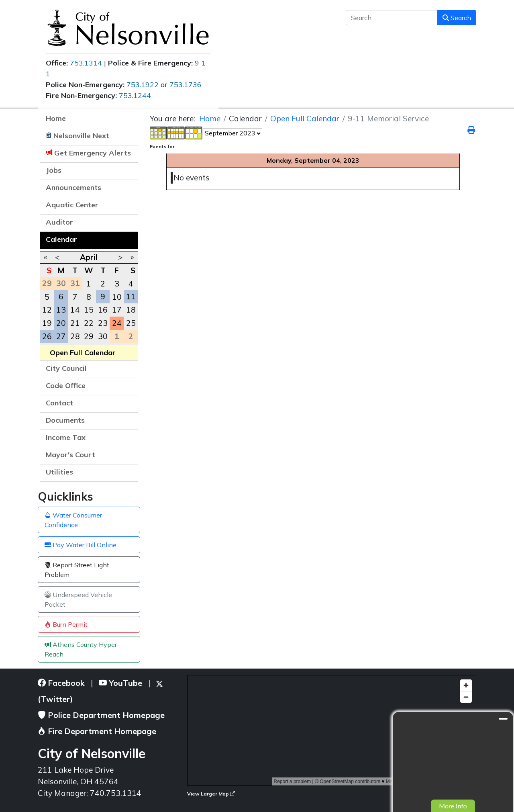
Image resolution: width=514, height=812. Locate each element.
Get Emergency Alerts (93, 153)
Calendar (61, 239)
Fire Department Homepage (97, 731)
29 (89, 336)
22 (89, 323)
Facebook (61, 683)
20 (61, 323)
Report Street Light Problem (77, 570)
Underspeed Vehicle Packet (78, 599)
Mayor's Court (70, 455)
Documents (65, 420)
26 (47, 336)
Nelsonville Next (81, 136)
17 (117, 310)
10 (117, 297)
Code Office (66, 386)
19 (47, 323)
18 (131, 310)
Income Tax (66, 437)
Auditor (59, 222)
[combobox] (392, 18)
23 (103, 323)
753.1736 (186, 85)
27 (61, 336)
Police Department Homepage (101, 715)
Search (457, 18)
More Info (453, 806)
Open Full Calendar (83, 353)
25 (131, 323)
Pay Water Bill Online (81, 545)
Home (56, 118)
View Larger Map (211, 794)
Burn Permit (66, 624)
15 (89, 310)
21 (75, 323)
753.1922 (143, 85)
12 (47, 310)
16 (103, 310)
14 (75, 310)
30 (103, 336)
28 (75, 336)
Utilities (59, 472)
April (89, 257)
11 (131, 297)
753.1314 (86, 63)
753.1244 (135, 95)
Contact (59, 403)
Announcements (73, 187)
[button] (128, 188)
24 (117, 323)
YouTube (120, 683)
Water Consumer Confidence (73, 520)
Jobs (54, 170)
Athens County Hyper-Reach (82, 649)
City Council (66, 368)
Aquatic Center (72, 205)
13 (61, 310)
